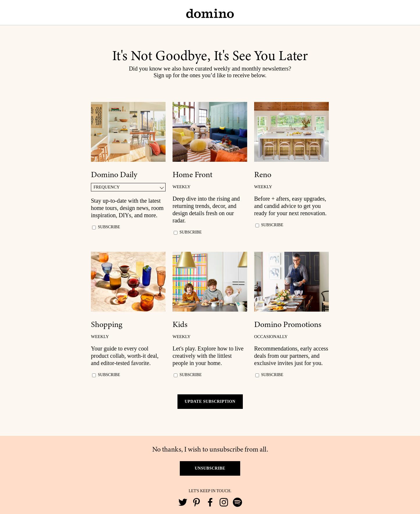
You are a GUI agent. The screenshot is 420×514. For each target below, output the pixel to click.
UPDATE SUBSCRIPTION (210, 401)
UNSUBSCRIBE (210, 468)
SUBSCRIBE (109, 227)
